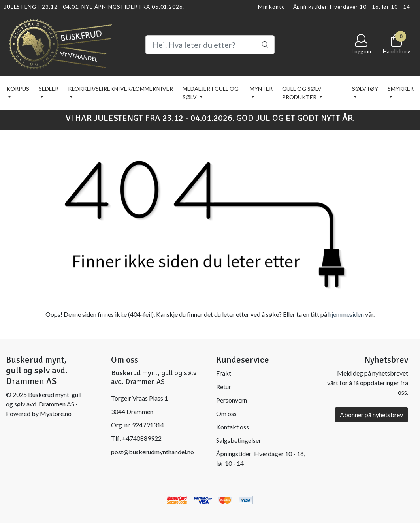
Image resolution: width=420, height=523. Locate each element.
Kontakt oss (233, 427)
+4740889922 (142, 438)
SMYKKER (401, 89)
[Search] (210, 45)
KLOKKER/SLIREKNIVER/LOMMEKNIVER (121, 89)
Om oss (226, 413)
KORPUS (18, 89)
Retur (224, 387)
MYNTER (261, 89)
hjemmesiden (346, 314)
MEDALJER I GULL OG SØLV (211, 93)
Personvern (232, 400)
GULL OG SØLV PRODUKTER (302, 93)
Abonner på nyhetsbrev (371, 415)
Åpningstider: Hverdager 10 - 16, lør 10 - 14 (352, 7)
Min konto (272, 7)
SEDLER (49, 89)
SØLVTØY (365, 89)
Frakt (224, 373)
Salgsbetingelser (239, 440)
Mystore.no (56, 413)
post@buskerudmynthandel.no (153, 452)
